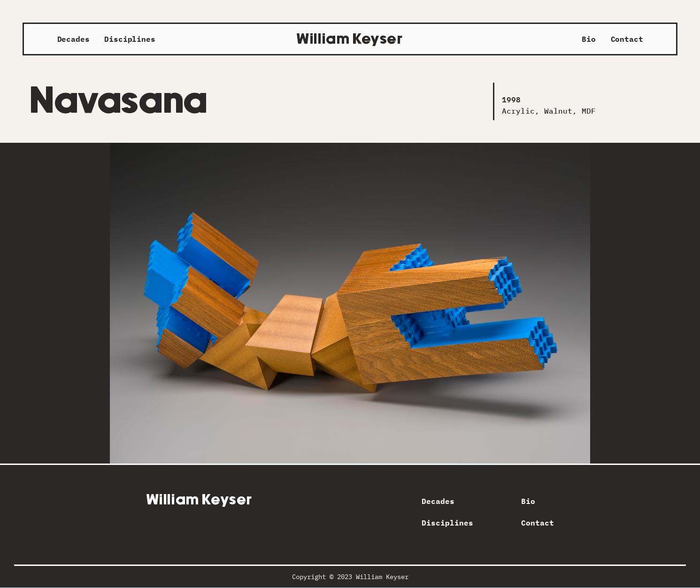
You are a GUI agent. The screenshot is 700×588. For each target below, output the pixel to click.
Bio (589, 39)
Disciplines (130, 39)
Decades (73, 39)
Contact (627, 39)
